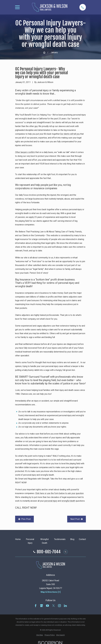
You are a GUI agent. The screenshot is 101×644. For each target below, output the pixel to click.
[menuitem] (40, 635)
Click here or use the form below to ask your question (59, 493)
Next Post (77, 519)
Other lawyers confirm (25, 152)
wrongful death (68, 501)
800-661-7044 (49, 552)
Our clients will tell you (70, 134)
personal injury (51, 501)
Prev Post (24, 519)
